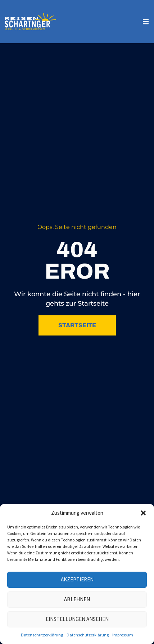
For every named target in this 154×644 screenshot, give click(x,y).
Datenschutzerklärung (42, 635)
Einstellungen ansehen (77, 619)
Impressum (123, 635)
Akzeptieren (77, 579)
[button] (143, 513)
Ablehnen (77, 599)
